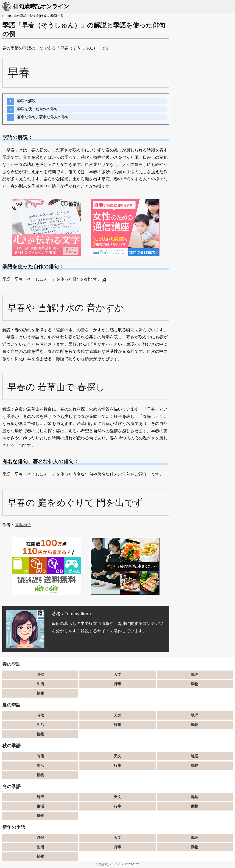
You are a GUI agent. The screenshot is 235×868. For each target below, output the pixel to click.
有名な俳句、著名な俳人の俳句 (43, 117)
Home (7, 16)
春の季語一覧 (23, 16)
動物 (195, 684)
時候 (40, 675)
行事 (117, 684)
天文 (117, 675)
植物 (40, 693)
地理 (195, 675)
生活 (40, 684)
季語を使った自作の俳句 (37, 109)
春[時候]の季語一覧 (50, 16)
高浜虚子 (23, 525)
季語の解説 (26, 101)
